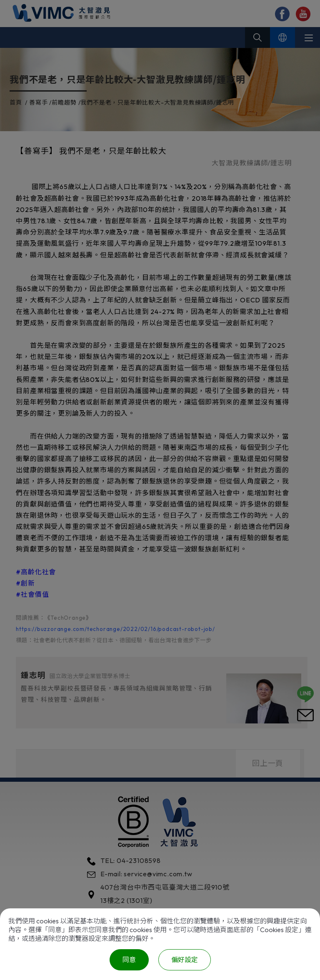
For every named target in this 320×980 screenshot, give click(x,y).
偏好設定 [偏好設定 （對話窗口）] (185, 960)
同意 (129, 960)
